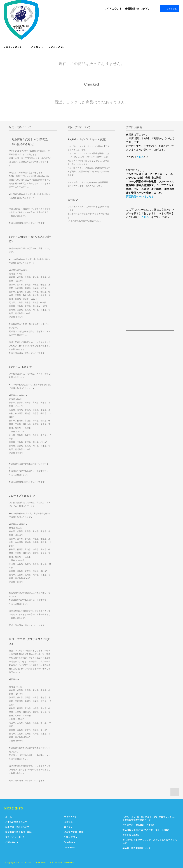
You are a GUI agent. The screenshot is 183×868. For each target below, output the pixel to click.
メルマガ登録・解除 (74, 832)
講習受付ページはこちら (140, 197)
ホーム (9, 817)
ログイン (145, 9)
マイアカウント (113, 9)
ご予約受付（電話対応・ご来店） (139, 825)
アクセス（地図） (131, 835)
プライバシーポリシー (16, 837)
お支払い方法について (16, 822)
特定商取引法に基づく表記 (18, 832)
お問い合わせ (12, 842)
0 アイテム (169, 9)
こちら (140, 157)
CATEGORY (15, 47)
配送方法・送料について (17, 827)
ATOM (74, 837)
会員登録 (130, 9)
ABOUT (37, 47)
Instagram (70, 847)
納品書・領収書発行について (137, 848)
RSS (66, 837)
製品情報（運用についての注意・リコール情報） (146, 830)
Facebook (70, 842)
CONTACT (57, 47)
